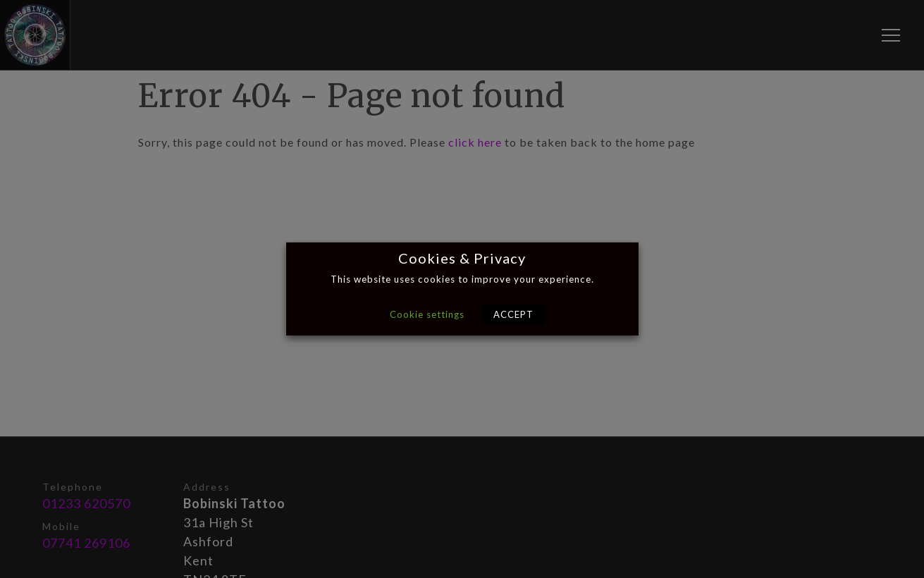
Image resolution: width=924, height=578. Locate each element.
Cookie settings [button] (427, 314)
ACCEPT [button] (513, 314)
